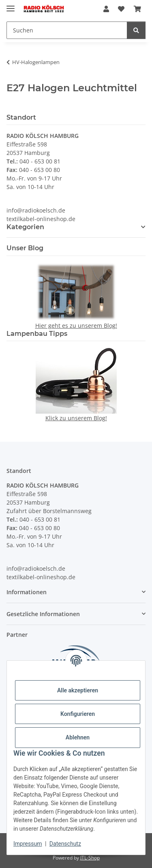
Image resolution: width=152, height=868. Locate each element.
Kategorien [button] (25, 227)
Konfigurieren (78, 714)
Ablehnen (78, 737)
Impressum (28, 844)
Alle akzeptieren (78, 690)
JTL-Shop (90, 858)
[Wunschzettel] (121, 9)
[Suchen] (67, 30)
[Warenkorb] (137, 9)
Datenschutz (65, 844)
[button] (106, 9)
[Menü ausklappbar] (11, 5)
